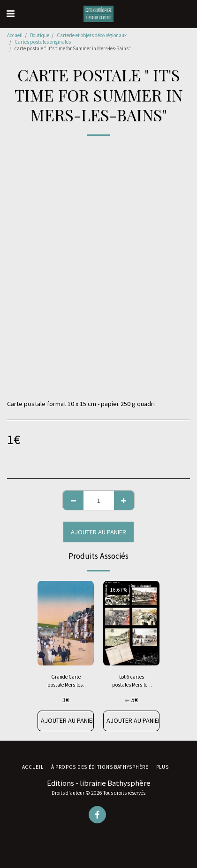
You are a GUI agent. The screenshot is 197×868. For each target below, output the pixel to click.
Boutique (40, 35)
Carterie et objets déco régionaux (92, 35)
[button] (10, 13)
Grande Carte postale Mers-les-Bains (66, 681)
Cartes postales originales (43, 42)
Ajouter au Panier (98, 532)
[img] (66, 623)
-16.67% (118, 590)
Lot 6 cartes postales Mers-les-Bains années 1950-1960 (132, 681)
